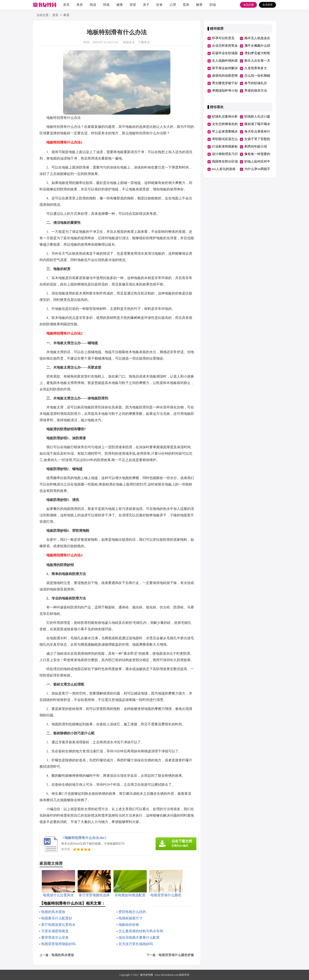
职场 (213, 5)
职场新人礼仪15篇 (257, 117)
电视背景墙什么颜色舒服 (176, 955)
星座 (186, 5)
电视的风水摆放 (53, 912)
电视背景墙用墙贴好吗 (58, 944)
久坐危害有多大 (256, 68)
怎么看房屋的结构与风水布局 (141, 931)
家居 (66, 15)
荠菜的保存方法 (256, 91)
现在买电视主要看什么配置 (139, 937)
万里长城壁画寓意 (55, 931)
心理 (173, 5)
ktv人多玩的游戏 (224, 169)
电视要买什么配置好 (57, 918)
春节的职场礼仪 (256, 83)
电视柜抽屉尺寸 (130, 918)
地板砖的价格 (129, 925)
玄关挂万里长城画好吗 (136, 944)
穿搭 (133, 5)
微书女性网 (147, 975)
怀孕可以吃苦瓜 (223, 38)
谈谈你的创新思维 (225, 76)
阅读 (93, 5)
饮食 (159, 5)
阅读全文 (129, 42)
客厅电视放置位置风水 (58, 925)
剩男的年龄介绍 (256, 146)
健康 (120, 5)
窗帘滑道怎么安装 (55, 937)
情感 (106, 5)
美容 (80, 5)
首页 (66, 5)
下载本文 (144, 42)
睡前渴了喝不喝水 (257, 124)
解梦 (199, 5)
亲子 (146, 5)
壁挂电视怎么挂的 (132, 912)
